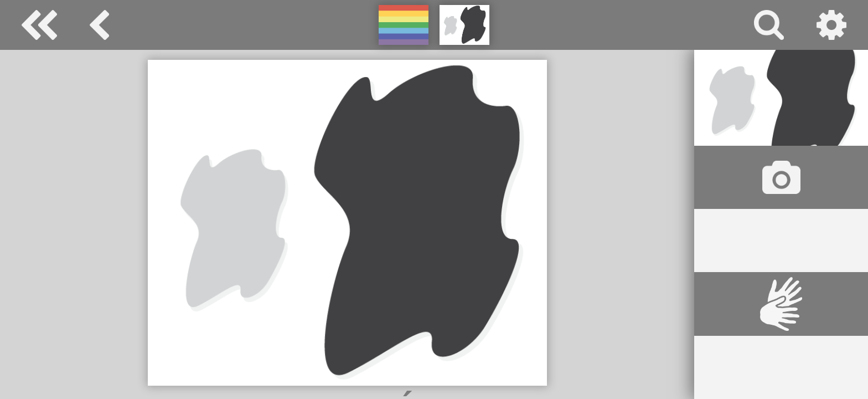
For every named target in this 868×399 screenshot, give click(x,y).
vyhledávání (769, 25)
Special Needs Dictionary (39, 25)
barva (99, 25)
